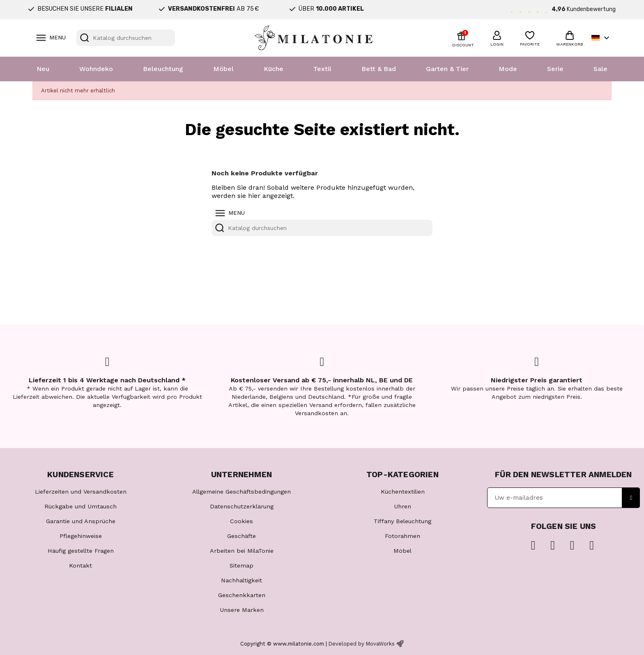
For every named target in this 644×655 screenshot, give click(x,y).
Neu (43, 69)
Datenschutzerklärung (242, 506)
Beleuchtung (163, 69)
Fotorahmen (402, 536)
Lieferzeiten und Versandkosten (81, 492)
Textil (322, 69)
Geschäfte (241, 536)
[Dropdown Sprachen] (601, 38)
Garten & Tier (447, 69)
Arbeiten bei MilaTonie (242, 551)
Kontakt (80, 565)
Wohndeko (96, 69)
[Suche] (126, 38)
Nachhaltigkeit (241, 580)
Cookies (241, 521)
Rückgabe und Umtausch (80, 506)
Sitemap (241, 565)
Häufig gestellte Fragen (81, 551)
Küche (274, 69)
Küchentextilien (403, 492)
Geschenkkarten (242, 595)
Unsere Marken (242, 610)
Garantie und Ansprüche (81, 521)
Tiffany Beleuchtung (402, 521)
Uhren (402, 506)
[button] (497, 37)
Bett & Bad (379, 69)
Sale (600, 69)
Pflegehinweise (81, 536)
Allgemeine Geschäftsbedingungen (241, 492)
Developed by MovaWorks (362, 644)
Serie (555, 69)
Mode (508, 69)
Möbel (223, 69)
